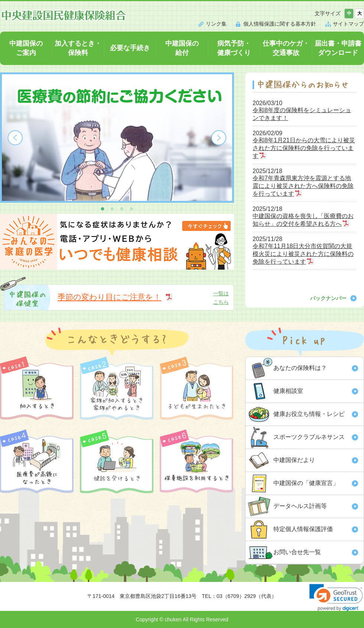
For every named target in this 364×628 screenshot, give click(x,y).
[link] (336, 597)
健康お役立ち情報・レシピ (309, 414)
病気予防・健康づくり (234, 48)
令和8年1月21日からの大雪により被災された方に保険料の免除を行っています (304, 148)
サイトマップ (348, 24)
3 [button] (122, 208)
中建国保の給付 (182, 48)
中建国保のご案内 (26, 48)
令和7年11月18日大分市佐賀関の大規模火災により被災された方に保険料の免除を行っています (303, 254)
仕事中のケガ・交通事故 (286, 48)
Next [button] (219, 138)
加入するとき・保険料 (78, 48)
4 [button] (131, 208)
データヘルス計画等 (300, 506)
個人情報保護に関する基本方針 (280, 24)
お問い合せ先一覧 (297, 552)
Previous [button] (15, 138)
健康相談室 (288, 391)
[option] (117, 138)
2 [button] (112, 208)
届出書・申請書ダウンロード (338, 48)
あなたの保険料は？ (300, 368)
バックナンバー (328, 298)
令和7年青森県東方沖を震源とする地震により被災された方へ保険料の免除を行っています (303, 186)
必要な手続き (130, 48)
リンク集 (216, 24)
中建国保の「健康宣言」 (306, 483)
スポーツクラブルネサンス (309, 437)
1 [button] (103, 208)
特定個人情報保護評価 (303, 529)
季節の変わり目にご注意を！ (109, 297)
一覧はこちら (221, 297)
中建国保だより (294, 460)
